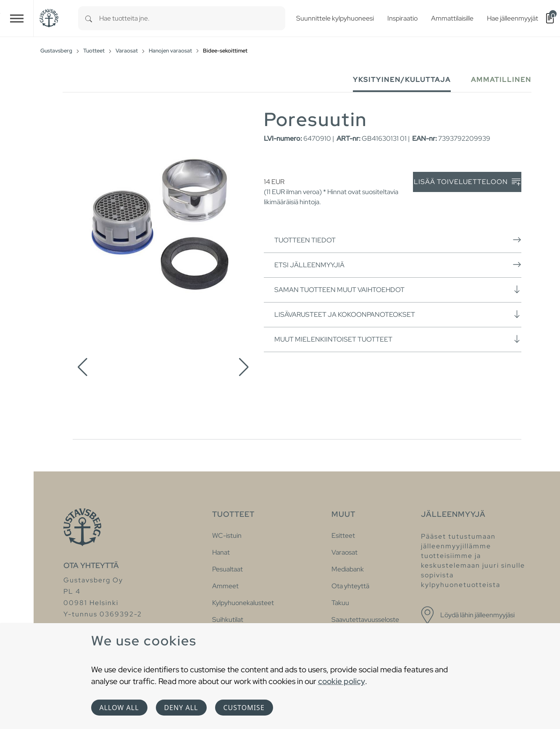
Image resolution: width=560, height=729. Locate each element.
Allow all (119, 708)
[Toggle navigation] (17, 18)
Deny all (181, 708)
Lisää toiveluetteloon (467, 182)
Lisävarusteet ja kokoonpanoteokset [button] (398, 314)
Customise (244, 708)
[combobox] (192, 18)
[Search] (89, 18)
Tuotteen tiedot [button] (398, 240)
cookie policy (342, 681)
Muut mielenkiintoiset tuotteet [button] (398, 339)
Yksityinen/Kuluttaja (402, 80)
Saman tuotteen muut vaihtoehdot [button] (398, 289)
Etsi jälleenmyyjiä (398, 265)
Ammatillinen (501, 80)
